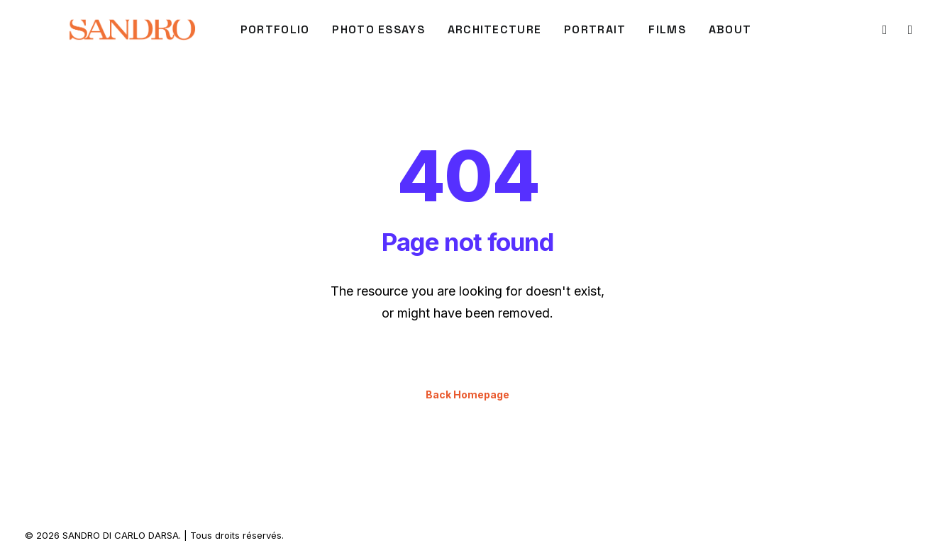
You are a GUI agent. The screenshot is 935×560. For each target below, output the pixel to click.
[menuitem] (275, 30)
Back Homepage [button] (467, 394)
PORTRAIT (595, 29)
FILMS (667, 29)
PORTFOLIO (275, 29)
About (730, 29)
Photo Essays (378, 29)
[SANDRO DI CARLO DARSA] (132, 30)
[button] (884, 30)
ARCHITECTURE (494, 29)
